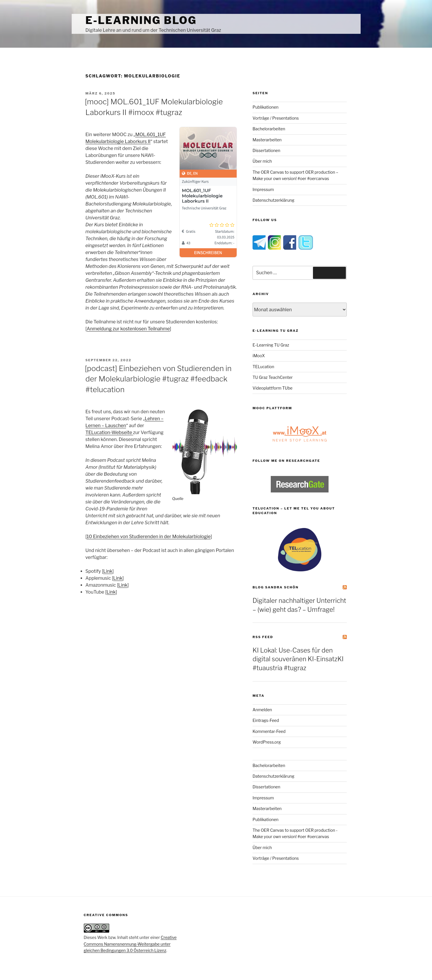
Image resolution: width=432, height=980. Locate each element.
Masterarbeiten (267, 140)
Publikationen (266, 107)
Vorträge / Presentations (276, 118)
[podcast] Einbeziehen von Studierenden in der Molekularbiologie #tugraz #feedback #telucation (158, 379)
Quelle (178, 499)
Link (108, 571)
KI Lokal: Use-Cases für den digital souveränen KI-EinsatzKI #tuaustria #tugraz (298, 659)
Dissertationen (266, 150)
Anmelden (262, 710)
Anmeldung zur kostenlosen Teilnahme (128, 329)
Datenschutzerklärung (274, 200)
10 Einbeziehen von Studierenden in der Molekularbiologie (149, 537)
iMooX (259, 356)
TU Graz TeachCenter (273, 377)
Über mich (262, 161)
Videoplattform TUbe (272, 388)
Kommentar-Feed (269, 731)
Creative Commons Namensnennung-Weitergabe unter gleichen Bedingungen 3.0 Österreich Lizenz (130, 944)
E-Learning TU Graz (271, 345)
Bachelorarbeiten (269, 129)
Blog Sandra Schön (276, 587)
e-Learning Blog (141, 20)
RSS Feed (263, 637)
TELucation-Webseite (109, 432)
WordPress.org (267, 742)
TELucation (263, 367)
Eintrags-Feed (266, 720)
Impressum (263, 189)
